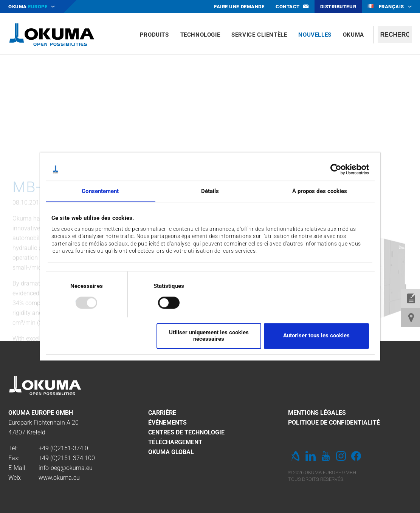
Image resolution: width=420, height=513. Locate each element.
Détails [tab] (210, 191)
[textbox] (395, 35)
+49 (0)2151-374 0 (63, 448)
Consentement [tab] (100, 191)
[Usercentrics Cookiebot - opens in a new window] (336, 169)
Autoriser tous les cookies (316, 336)
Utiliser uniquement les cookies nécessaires (209, 336)
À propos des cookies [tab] (320, 191)
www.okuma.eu (59, 478)
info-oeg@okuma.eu (66, 468)
